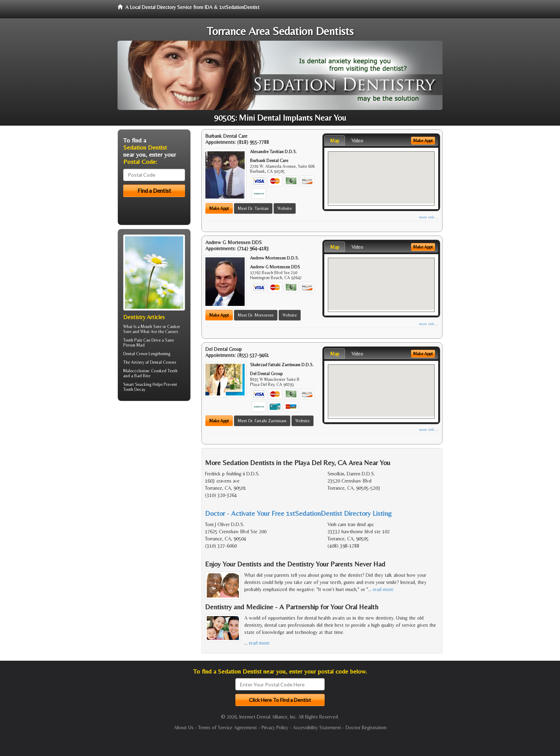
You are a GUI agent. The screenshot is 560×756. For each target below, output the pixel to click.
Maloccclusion (136, 371)
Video (357, 141)
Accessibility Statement (317, 727)
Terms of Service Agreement (227, 727)
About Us (184, 727)
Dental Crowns (163, 362)
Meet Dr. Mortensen (256, 315)
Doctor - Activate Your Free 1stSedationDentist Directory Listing (298, 513)
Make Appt (219, 208)
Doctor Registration (366, 727)
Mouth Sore (151, 327)
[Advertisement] (154, 462)
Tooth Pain (133, 340)
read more (383, 589)
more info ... (429, 217)
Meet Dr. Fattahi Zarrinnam (262, 421)
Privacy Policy (275, 727)
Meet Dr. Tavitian (253, 208)
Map (335, 141)
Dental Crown (135, 354)
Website (285, 208)
